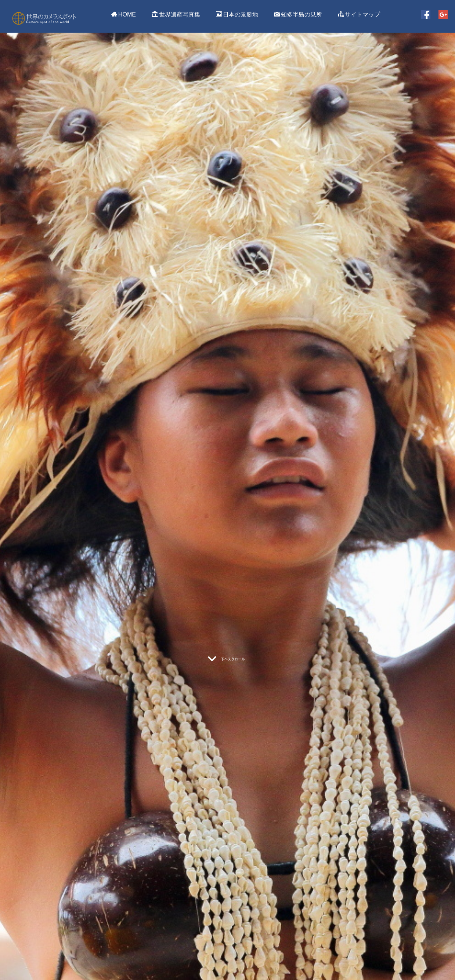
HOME (124, 14)
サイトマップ (359, 14)
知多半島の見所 (298, 14)
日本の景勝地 (237, 14)
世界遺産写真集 (176, 14)
